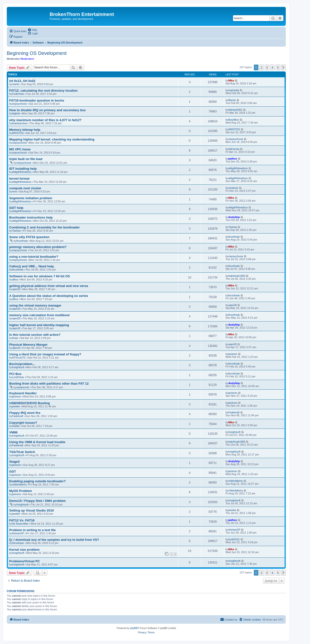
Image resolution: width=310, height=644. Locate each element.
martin (16, 84)
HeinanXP (18, 533)
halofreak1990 (237, 276)
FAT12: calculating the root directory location (43, 91)
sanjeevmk (23, 387)
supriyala (234, 90)
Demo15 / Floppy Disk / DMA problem (37, 501)
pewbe (16, 406)
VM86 (13, 432)
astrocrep (234, 149)
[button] (283, 67)
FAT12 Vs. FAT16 (22, 520)
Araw (15, 338)
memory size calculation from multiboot (39, 315)
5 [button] (278, 67)
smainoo (233, 188)
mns (15, 191)
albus (15, 279)
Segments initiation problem (31, 198)
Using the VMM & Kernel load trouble (37, 442)
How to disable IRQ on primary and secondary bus (47, 110)
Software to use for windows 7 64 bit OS (40, 276)
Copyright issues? (23, 423)
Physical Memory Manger (28, 345)
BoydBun (234, 120)
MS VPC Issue (20, 149)
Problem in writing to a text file (32, 530)
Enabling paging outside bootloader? (37, 481)
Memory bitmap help (25, 130)
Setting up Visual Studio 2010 (31, 510)
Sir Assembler (20, 524)
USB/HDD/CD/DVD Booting (30, 403)
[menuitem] (32, 30)
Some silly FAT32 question (29, 237)
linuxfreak (22, 241)
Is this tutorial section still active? (35, 335)
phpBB (134, 628)
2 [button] (261, 67)
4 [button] (272, 67)
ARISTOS (18, 133)
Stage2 (14, 462)
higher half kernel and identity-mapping (39, 325)
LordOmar (18, 377)
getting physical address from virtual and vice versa (49, 286)
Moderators (27, 59)
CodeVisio (18, 94)
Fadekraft (18, 416)
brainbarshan (20, 123)
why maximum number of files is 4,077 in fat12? (45, 120)
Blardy (232, 100)
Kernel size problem (24, 550)
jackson (233, 354)
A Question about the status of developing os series (49, 296)
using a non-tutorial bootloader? (34, 257)
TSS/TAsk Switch (22, 452)
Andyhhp (234, 217)
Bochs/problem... (22, 364)
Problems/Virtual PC (25, 561)
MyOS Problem (21, 491)
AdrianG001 (236, 110)
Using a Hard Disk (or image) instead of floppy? (45, 354)
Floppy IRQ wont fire (25, 413)
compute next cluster (25, 188)
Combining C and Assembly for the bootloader (44, 227)
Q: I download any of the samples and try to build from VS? (54, 540)
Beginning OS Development (37, 53)
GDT (13, 472)
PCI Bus (15, 374)
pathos (233, 159)
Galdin (16, 426)
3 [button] (267, 67)
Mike (231, 80)
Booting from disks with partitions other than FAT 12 (49, 384)
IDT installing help (23, 169)
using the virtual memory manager (35, 305)
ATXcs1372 (19, 358)
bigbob (16, 113)
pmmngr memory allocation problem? (38, 247)
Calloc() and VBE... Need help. (32, 266)
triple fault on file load (26, 159)
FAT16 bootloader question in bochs (37, 100)
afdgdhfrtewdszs (22, 172)
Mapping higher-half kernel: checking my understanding (52, 139)
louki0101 (234, 539)
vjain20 (16, 289)
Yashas (16, 231)
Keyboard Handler (23, 393)
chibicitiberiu (19, 484)
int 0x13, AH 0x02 (22, 81)
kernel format (19, 179)
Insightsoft (18, 367)
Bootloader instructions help (31, 217)
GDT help (16, 208)
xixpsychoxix (20, 104)
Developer (18, 543)
